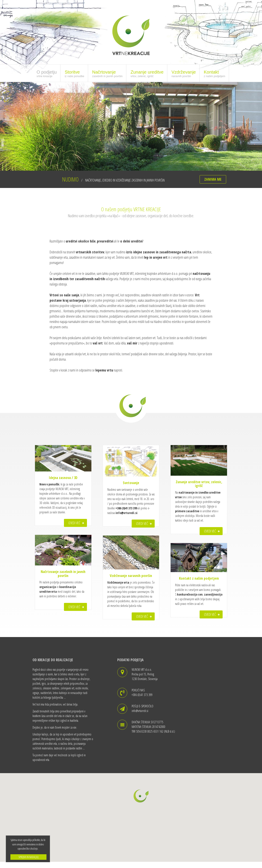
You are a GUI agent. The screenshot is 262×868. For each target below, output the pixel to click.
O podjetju (47, 73)
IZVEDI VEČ (74, 523)
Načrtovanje (107, 73)
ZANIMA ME (213, 179)
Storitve (74, 73)
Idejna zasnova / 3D (63, 478)
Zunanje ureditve (147, 73)
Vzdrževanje (184, 73)
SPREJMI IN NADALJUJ (29, 857)
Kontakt (215, 73)
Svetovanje (131, 483)
